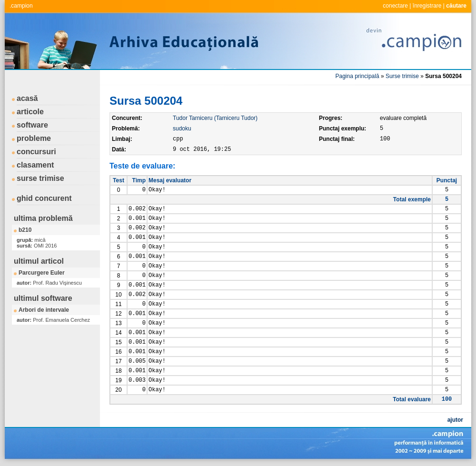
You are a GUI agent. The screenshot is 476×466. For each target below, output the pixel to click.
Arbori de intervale (44, 310)
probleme (34, 138)
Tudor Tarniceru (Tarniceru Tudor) (215, 118)
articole (30, 112)
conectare (395, 6)
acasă (27, 98)
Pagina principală (357, 76)
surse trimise (40, 178)
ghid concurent (44, 198)
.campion (21, 6)
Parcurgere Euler (42, 273)
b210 (25, 230)
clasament (35, 165)
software (32, 125)
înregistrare (427, 6)
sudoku (182, 129)
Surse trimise (402, 76)
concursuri (36, 152)
